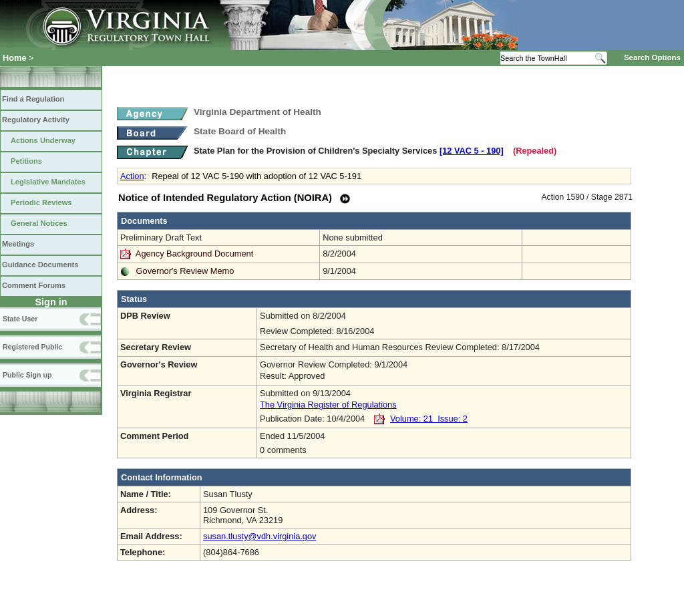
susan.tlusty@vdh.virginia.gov (260, 536)
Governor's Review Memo (185, 271)
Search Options (652, 57)
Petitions (26, 161)
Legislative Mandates (48, 182)
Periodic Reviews (41, 202)
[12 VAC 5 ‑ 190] (472, 151)
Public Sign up (27, 375)
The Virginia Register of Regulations (328, 405)
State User (20, 319)
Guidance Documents (40, 265)
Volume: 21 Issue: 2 (429, 419)
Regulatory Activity (36, 120)
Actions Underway (43, 140)
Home (15, 58)
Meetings (18, 244)
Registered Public (32, 347)
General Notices (39, 223)
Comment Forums (34, 285)
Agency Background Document (194, 254)
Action (132, 176)
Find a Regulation (33, 99)
